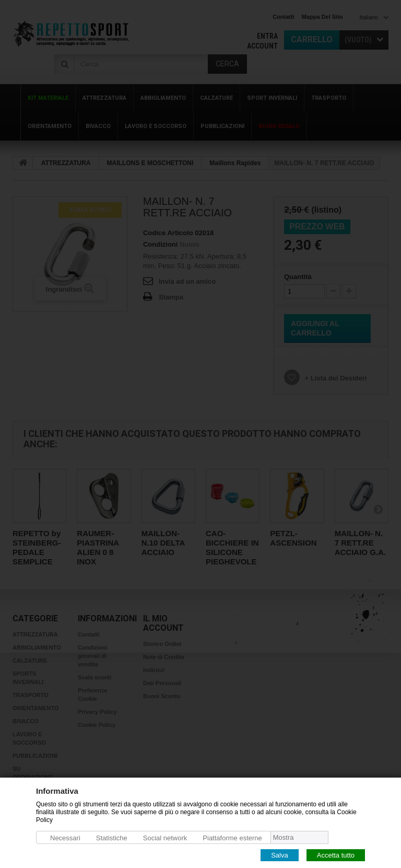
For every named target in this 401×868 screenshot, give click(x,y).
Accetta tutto (336, 855)
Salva (280, 855)
